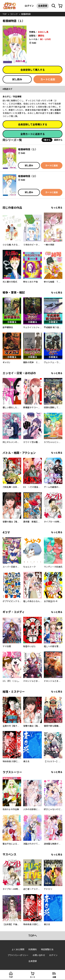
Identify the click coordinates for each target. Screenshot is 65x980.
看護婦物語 (26, 14)
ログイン (29, 6)
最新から (58, 140)
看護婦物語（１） (28, 149)
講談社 (41, 36)
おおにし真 (43, 32)
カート (33, 977)
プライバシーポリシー (18, 955)
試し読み (17, 79)
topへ (33, 936)
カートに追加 (48, 79)
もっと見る (57, 208)
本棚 (54, 977)
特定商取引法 (47, 949)
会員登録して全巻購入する (33, 124)
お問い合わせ (39, 955)
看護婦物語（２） (28, 176)
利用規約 (33, 949)
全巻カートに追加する (33, 134)
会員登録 (43, 6)
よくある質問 (18, 949)
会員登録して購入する (33, 70)
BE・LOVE (45, 39)
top (5, 14)
